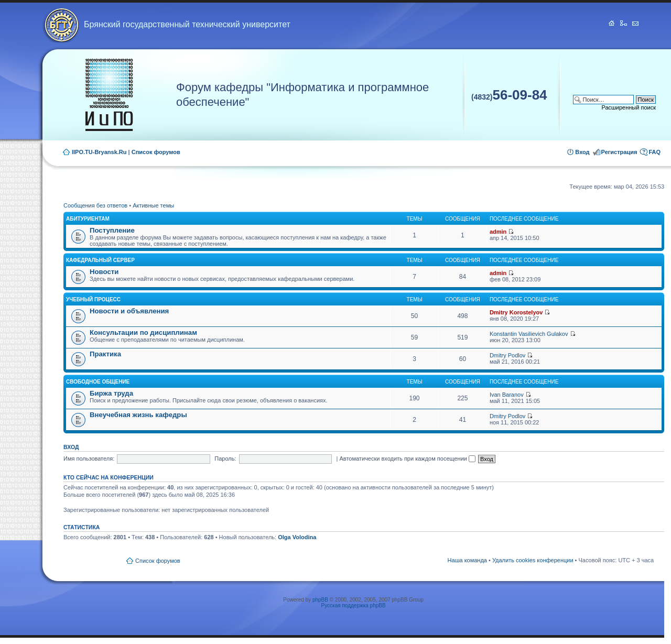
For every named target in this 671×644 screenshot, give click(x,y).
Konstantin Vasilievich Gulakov (529, 334)
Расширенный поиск (629, 107)
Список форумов (156, 152)
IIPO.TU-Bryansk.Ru (99, 152)
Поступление (112, 230)
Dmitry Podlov (507, 355)
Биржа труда (111, 393)
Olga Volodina (297, 537)
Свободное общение (98, 382)
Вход (582, 152)
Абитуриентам (88, 219)
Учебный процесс (93, 299)
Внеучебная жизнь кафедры (138, 415)
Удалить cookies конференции (533, 560)
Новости (104, 272)
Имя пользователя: (89, 459)
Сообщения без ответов (95, 205)
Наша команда (467, 560)
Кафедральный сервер (100, 260)
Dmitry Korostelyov (516, 312)
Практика (105, 354)
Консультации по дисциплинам (143, 332)
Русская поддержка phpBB (354, 605)
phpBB (320, 600)
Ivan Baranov (507, 395)
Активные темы (153, 205)
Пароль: (225, 459)
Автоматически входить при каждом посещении (407, 459)
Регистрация (619, 152)
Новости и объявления (129, 311)
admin (498, 232)
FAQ (654, 152)
